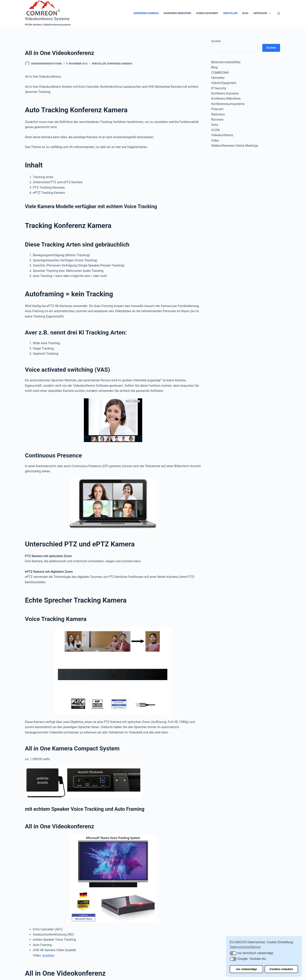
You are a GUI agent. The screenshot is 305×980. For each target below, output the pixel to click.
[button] (233, 953)
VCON (215, 130)
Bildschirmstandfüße (226, 62)
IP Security (219, 88)
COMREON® (220, 73)
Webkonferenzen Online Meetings (235, 146)
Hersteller (230, 13)
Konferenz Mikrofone (177, 13)
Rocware (217, 120)
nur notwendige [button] (246, 969)
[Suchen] (279, 13)
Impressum (263, 13)
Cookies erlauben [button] (281, 969)
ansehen (48, 955)
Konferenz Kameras (146, 13)
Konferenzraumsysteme (228, 104)
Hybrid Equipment (207, 13)
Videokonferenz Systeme (47, 19)
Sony (215, 125)
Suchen (216, 41)
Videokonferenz (222, 135)
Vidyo (215, 140)
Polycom (217, 109)
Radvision (218, 114)
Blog (245, 13)
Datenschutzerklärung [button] (245, 947)
